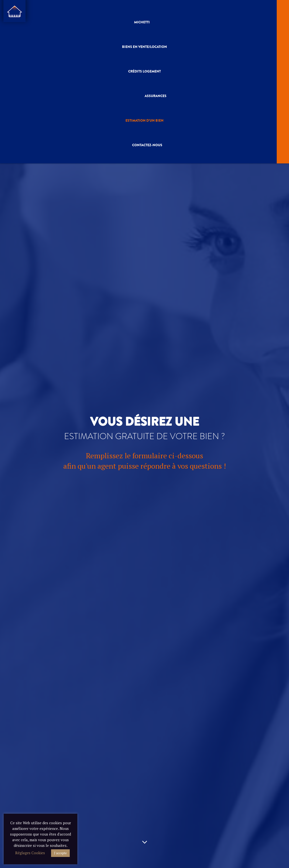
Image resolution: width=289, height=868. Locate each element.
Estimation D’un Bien (144, 120)
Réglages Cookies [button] (30, 853)
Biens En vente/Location (144, 46)
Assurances (156, 95)
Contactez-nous (147, 144)
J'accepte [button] (60, 853)
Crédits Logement (144, 71)
